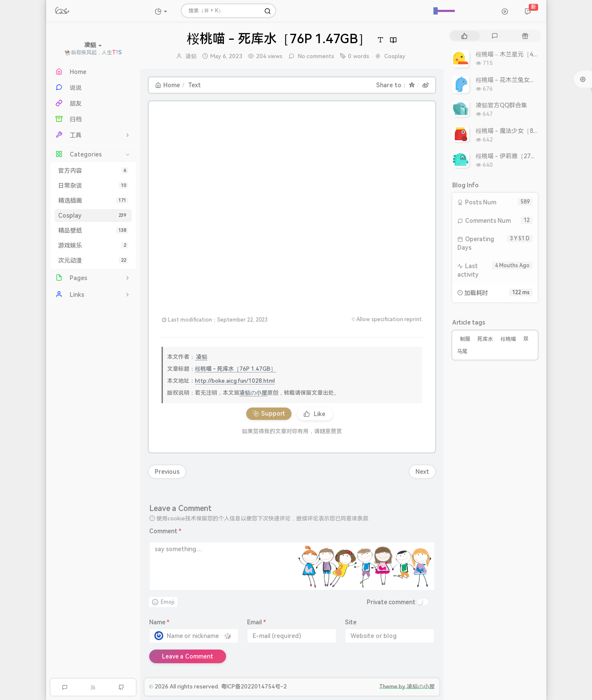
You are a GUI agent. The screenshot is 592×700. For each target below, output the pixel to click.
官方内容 (93, 171)
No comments (316, 56)
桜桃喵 (508, 339)
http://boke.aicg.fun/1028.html (235, 381)
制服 (465, 339)
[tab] (464, 36)
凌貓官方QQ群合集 (501, 105)
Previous (167, 472)
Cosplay (93, 216)
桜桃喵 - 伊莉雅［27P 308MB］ (518, 156)
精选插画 (93, 201)
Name (159, 622)
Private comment (391, 602)
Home (168, 85)
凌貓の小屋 (253, 393)
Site (351, 622)
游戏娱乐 (93, 245)
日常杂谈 (93, 186)
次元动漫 (93, 260)
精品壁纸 (93, 230)
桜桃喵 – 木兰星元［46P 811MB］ (521, 54)
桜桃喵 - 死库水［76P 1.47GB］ (236, 369)
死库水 (485, 339)
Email (257, 622)
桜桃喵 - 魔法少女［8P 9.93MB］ (520, 131)
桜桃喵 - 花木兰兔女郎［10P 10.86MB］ (530, 80)
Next (422, 472)
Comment (165, 531)
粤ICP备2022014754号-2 (254, 687)
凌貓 (191, 56)
